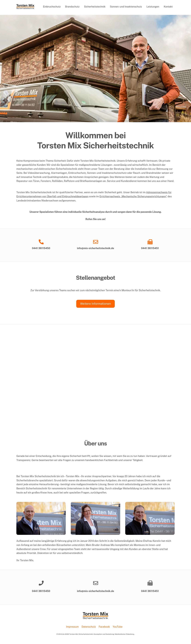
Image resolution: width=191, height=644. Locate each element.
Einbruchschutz (52, 7)
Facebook (104, 627)
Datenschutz (89, 627)
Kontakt (168, 7)
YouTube (118, 627)
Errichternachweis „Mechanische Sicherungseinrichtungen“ (133, 196)
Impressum (72, 627)
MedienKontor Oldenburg (125, 634)
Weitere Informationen (95, 304)
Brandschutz (72, 7)
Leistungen (153, 7)
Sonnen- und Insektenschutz (126, 7)
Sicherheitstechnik (95, 7)
